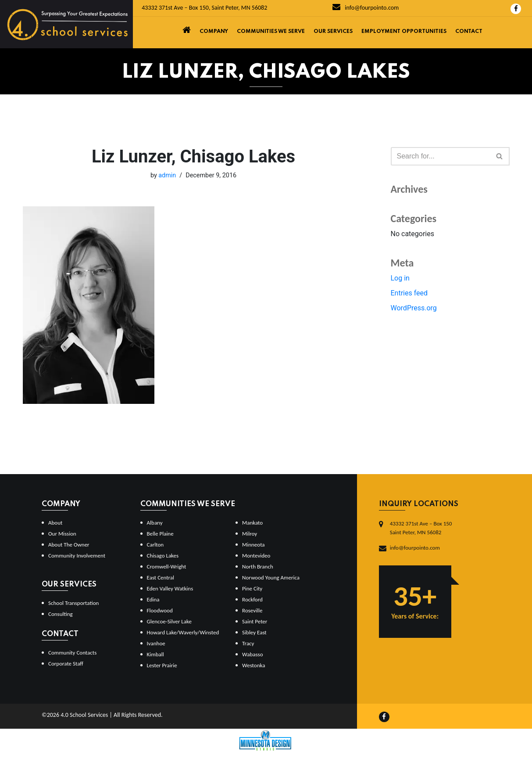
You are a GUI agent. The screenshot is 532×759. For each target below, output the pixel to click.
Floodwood (160, 610)
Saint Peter (255, 621)
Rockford (252, 599)
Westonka (254, 665)
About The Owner (69, 545)
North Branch (258, 567)
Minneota (254, 545)
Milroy (250, 534)
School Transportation (73, 603)
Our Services (333, 32)
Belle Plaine (160, 534)
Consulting (61, 614)
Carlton (155, 545)
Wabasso (252, 654)
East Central (161, 577)
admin (167, 175)
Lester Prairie (162, 665)
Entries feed (409, 293)
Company (214, 32)
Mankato (252, 523)
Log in (400, 278)
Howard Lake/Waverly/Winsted (183, 632)
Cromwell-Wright (167, 567)
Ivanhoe (156, 643)
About (55, 523)
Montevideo (256, 556)
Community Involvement (77, 556)
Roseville (252, 610)
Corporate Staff (66, 664)
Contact (469, 32)
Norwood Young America (271, 577)
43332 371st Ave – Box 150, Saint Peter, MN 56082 (204, 8)
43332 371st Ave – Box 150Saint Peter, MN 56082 (421, 528)
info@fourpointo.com (366, 8)
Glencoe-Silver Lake (169, 621)
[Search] (440, 156)
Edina (153, 599)
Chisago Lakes (163, 556)
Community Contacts (72, 653)
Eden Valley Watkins (170, 588)
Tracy (248, 643)
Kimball (155, 654)
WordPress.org (414, 308)
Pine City (252, 588)
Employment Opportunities (404, 32)
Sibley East (254, 632)
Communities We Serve (271, 32)
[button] (499, 156)
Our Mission (62, 534)
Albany (155, 523)
